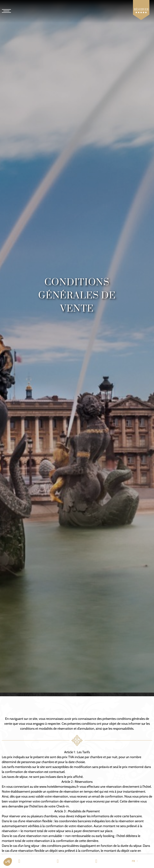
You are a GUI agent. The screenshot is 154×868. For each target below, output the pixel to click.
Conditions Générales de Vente (77, 296)
